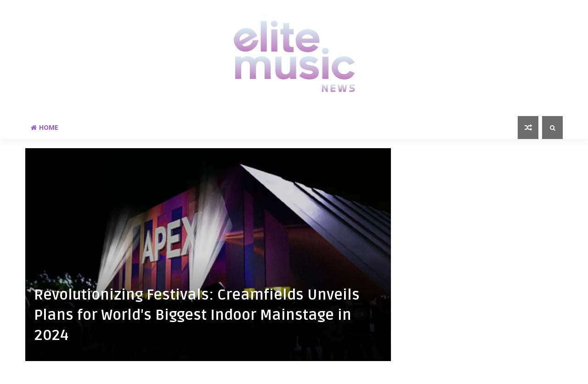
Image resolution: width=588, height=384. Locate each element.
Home (45, 127)
